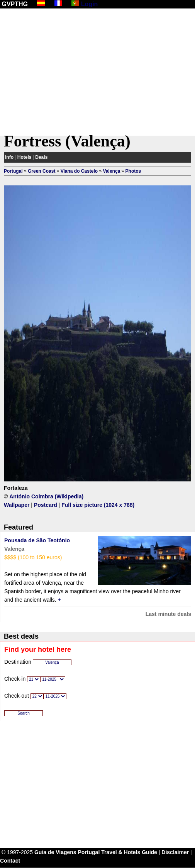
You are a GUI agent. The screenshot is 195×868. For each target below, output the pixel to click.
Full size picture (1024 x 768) (98, 505)
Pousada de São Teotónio (37, 540)
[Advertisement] (97, 72)
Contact (10, 861)
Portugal (13, 171)
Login (90, 4)
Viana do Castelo (79, 171)
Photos (133, 171)
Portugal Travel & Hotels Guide (118, 852)
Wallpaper (17, 505)
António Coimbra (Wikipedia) (46, 496)
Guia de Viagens (55, 852)
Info (9, 157)
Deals (41, 157)
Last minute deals (168, 614)
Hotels (25, 157)
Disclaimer (175, 852)
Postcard (46, 505)
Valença (112, 171)
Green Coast (42, 171)
